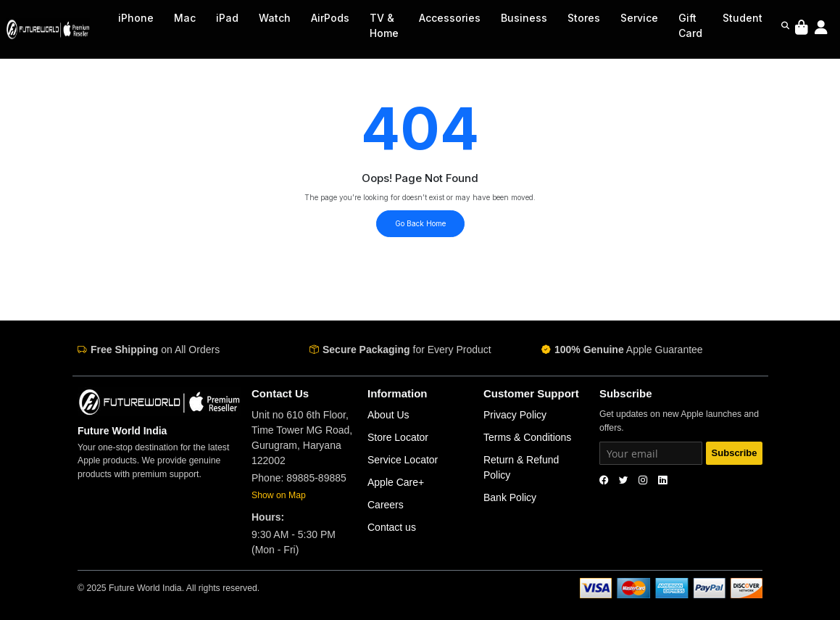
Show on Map (279, 495)
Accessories (450, 18)
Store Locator (398, 437)
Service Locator (403, 460)
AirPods (330, 18)
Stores (584, 18)
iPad (227, 18)
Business (524, 18)
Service (639, 18)
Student (743, 18)
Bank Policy (510, 497)
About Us (388, 415)
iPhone (136, 18)
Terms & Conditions (527, 437)
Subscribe (735, 453)
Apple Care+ (396, 482)
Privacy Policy (515, 415)
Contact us (392, 527)
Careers (386, 505)
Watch (275, 18)
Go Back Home (420, 223)
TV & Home (384, 25)
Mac (185, 18)
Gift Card (690, 25)
